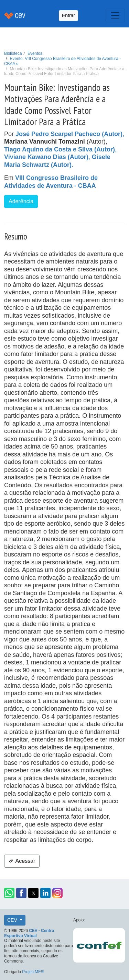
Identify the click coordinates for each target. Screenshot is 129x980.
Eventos (35, 53)
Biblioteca (13, 53)
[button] (9, 893)
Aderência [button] (21, 201)
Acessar (22, 861)
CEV (13, 920)
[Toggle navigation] (115, 15)
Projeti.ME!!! (33, 972)
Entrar (68, 15)
